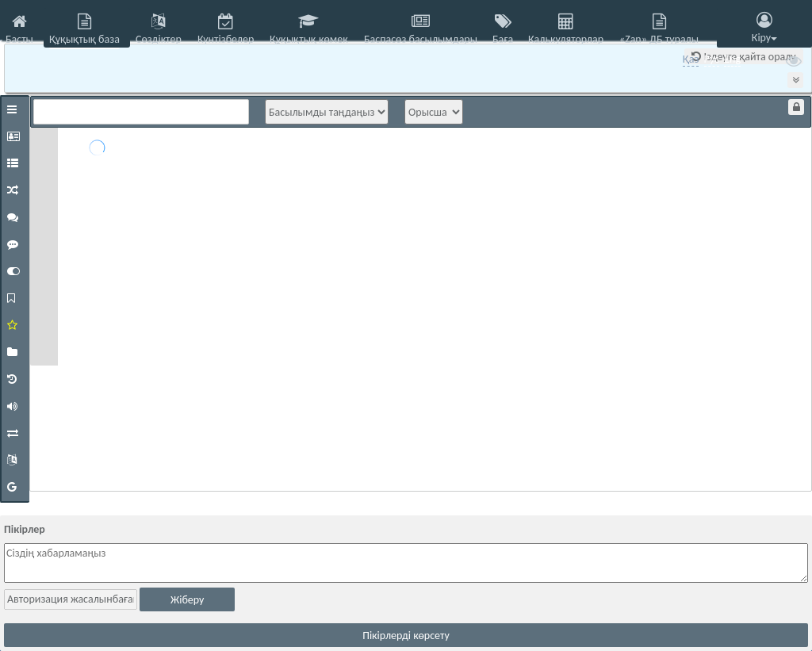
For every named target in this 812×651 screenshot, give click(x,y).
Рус (712, 59)
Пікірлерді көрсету (406, 636)
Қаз (691, 59)
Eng (732, 59)
